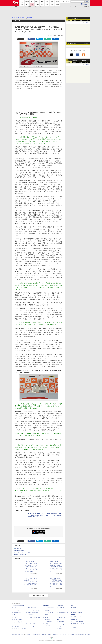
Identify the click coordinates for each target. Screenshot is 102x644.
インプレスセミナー (32, 615)
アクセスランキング (75, 18)
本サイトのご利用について (18, 634)
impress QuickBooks (77, 612)
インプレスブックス (32, 624)
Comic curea (76, 610)
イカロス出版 (60, 606)
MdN (58, 620)
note (49, 39)
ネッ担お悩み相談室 (18, 620)
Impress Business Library (33, 612)
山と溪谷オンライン (49, 619)
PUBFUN (73, 615)
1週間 (81, 20)
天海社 (74, 608)
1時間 (69, 20)
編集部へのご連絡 (46, 634)
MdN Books (61, 622)
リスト (26, 39)
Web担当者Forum (18, 610)
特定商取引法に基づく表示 (84, 634)
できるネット (17, 626)
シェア (33, 39)
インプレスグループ (72, 634)
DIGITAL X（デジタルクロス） (34, 617)
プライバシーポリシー (56, 634)
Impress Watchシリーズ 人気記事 (78, 60)
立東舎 (46, 615)
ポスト (21, 39)
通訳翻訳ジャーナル (63, 612)
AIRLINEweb (62, 608)
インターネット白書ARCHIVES (21, 629)
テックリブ (60, 626)
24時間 (75, 20)
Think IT (16, 608)
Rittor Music (46, 606)
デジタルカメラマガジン (19, 624)
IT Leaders (16, 615)
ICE (72, 606)
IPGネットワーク (75, 619)
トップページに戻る (39, 595)
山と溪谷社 (46, 617)
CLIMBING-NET (48, 622)
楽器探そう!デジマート (50, 610)
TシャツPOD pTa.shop (78, 621)
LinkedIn (57, 39)
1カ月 (87, 20)
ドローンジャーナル (18, 617)
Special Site (73, 43)
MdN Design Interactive (64, 624)
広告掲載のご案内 (37, 634)
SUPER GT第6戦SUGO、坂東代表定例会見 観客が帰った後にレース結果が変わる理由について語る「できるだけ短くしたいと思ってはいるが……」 (56, 567)
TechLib (61, 628)
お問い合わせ (28, 634)
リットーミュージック (50, 608)
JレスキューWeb (63, 615)
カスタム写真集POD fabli (79, 624)
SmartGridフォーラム (32, 608)
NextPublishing (31, 626)
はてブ (41, 39)
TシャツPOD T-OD (49, 612)
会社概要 (65, 634)
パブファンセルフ (77, 617)
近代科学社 (46, 624)
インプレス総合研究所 (19, 612)
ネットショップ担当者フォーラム (35, 610)
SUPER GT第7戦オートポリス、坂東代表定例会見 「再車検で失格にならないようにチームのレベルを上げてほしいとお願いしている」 (45, 515)
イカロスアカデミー (63, 617)
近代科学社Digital (49, 626)
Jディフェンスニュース (64, 610)
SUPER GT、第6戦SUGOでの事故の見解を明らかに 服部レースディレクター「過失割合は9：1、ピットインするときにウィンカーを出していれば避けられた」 (31, 567)
